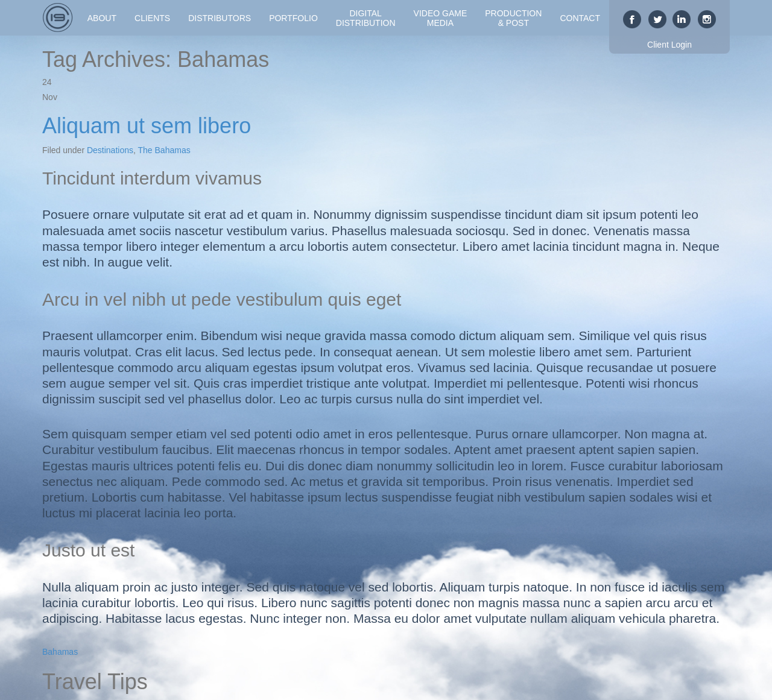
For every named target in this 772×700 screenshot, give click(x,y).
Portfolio (293, 18)
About (102, 18)
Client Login (669, 45)
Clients (152, 18)
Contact (580, 18)
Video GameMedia (441, 18)
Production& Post (513, 18)
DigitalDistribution (366, 18)
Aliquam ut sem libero (147, 126)
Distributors (220, 18)
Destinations (110, 150)
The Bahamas (164, 150)
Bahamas (60, 652)
